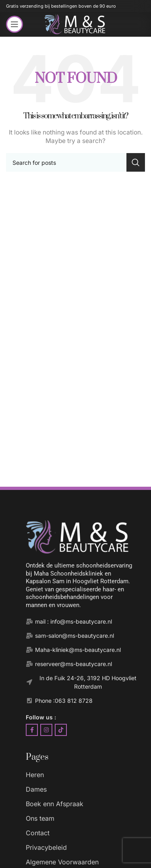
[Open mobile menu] (14, 24)
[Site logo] (75, 24)
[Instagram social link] (46, 730)
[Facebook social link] (32, 730)
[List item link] (84, 775)
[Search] (75, 162)
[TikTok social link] (61, 730)
